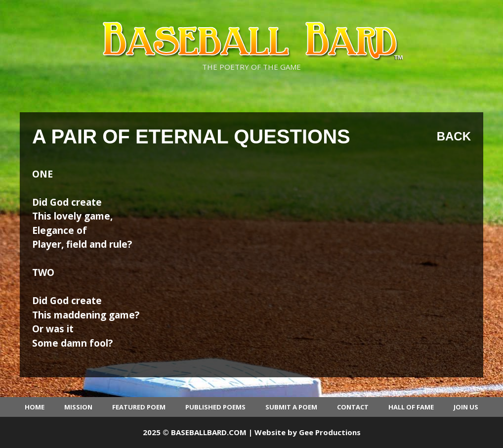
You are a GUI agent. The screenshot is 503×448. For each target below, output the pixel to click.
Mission (78, 407)
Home (35, 407)
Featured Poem (139, 407)
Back (454, 136)
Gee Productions (330, 432)
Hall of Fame (411, 407)
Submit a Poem (291, 407)
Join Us (466, 407)
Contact (353, 407)
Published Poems (215, 407)
